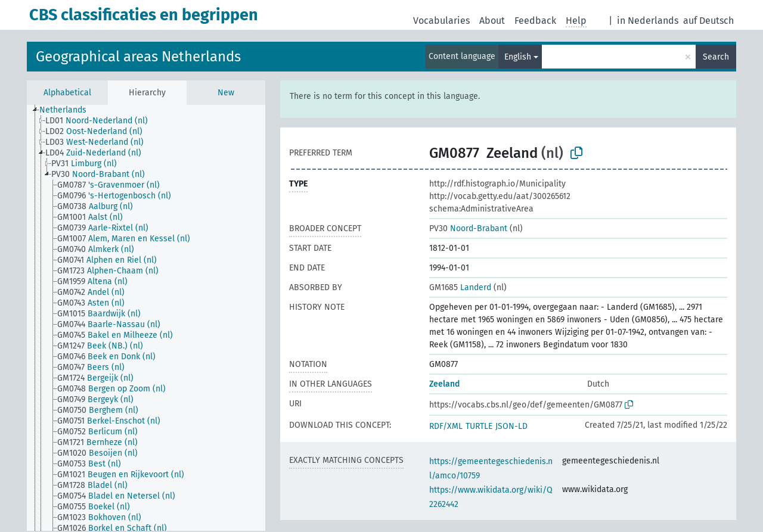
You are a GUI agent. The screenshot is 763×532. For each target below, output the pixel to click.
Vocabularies (441, 21)
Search (716, 57)
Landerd (460, 287)
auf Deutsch (708, 21)
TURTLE (479, 426)
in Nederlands (648, 21)
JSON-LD (511, 426)
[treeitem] (68, 110)
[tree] (146, 318)
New (226, 93)
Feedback (535, 21)
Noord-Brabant (468, 228)
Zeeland (444, 384)
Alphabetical (67, 93)
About (492, 21)
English (518, 57)
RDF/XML (446, 426)
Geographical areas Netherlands (138, 57)
